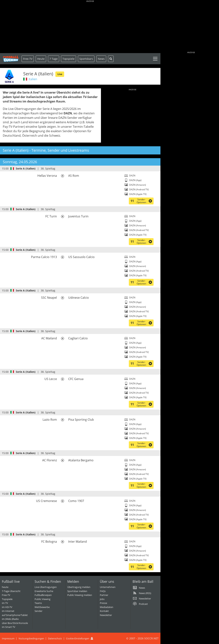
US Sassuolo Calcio (81, 257)
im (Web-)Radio (10, 619)
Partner (104, 595)
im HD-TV (7, 607)
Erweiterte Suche (44, 591)
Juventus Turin (78, 216)
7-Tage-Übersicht (11, 591)
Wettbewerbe (42, 607)
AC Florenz (50, 460)
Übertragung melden (79, 587)
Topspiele (7, 599)
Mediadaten (107, 607)
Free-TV (28, 59)
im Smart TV (9, 627)
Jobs (102, 599)
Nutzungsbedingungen (31, 638)
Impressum (8, 638)
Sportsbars (86, 59)
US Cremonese (46, 501)
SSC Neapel (49, 298)
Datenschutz (55, 638)
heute (5, 587)
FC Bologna (49, 542)
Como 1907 (76, 501)
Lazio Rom (50, 420)
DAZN (132, 176)
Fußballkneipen (43, 595)
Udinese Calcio (79, 298)
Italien (33, 79)
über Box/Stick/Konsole (15, 623)
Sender (38, 611)
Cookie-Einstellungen (78, 638)
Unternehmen (108, 587)
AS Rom (74, 176)
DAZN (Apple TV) (138, 194)
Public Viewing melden (80, 595)
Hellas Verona (47, 176)
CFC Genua (76, 379)
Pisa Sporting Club (81, 420)
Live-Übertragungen (46, 587)
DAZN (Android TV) (139, 189)
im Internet (8, 611)
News (101, 59)
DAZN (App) (135, 180)
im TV (5, 603)
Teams (38, 603)
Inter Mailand (78, 542)
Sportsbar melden (77, 591)
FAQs (103, 591)
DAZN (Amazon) (138, 185)
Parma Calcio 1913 (44, 257)
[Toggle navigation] (155, 59)
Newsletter (106, 615)
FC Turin (51, 216)
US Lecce (51, 379)
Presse (103, 603)
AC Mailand (49, 338)
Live (60, 74)
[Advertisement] (90, 27)
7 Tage (54, 59)
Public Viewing (42, 599)
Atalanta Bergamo (81, 460)
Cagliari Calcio (78, 338)
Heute (41, 59)
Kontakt (104, 611)
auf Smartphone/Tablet (15, 615)
